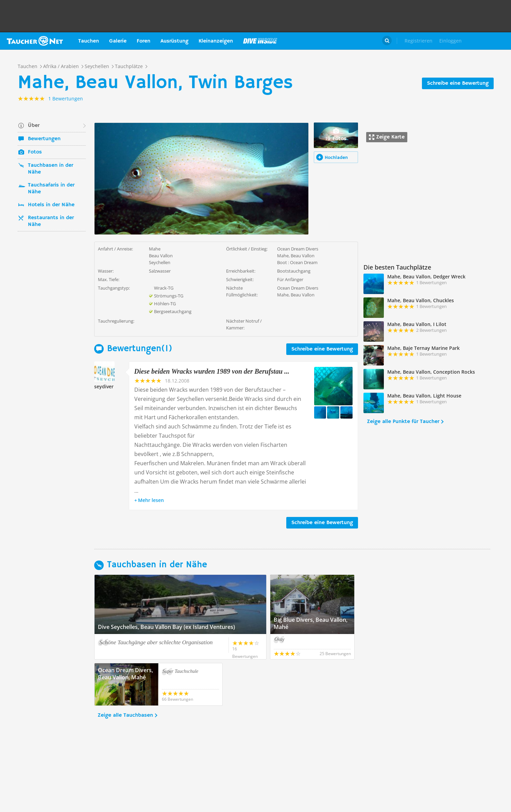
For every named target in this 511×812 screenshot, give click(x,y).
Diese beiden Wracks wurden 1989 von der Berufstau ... (212, 371)
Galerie (118, 41)
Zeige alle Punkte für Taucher (403, 422)
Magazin (260, 41)
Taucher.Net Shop (489, 41)
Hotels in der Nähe (51, 205)
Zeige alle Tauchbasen (125, 715)
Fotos (35, 152)
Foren (143, 41)
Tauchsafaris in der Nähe (51, 189)
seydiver (104, 386)
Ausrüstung (174, 41)
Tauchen (89, 41)
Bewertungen (44, 139)
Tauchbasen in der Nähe (50, 169)
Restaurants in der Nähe (51, 221)
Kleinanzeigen (216, 41)
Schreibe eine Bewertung (458, 83)
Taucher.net (35, 41)
